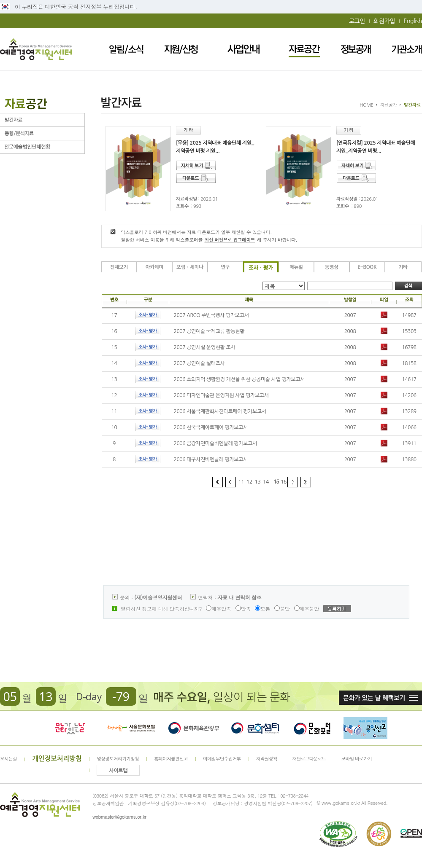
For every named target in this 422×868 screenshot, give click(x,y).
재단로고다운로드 (309, 759)
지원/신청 (181, 49)
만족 (243, 609)
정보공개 (356, 49)
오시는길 (8, 759)
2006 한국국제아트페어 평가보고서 (211, 427)
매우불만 (307, 609)
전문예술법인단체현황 (42, 147)
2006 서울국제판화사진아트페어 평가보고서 (220, 411)
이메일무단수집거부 (222, 759)
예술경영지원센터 (36, 49)
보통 (262, 609)
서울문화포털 (132, 728)
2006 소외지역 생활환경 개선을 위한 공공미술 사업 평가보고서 (239, 379)
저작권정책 (267, 759)
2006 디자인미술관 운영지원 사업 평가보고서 (221, 395)
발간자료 (42, 120)
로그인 (357, 21)
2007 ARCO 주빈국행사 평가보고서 (211, 315)
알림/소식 (126, 49)
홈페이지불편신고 (171, 759)
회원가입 (384, 21)
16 (284, 482)
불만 (282, 609)
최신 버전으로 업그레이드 (230, 240)
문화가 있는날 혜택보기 (380, 698)
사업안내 (243, 49)
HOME (366, 105)
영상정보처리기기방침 (118, 759)
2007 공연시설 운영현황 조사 (205, 347)
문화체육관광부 (194, 728)
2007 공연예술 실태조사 (199, 363)
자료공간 (304, 49)
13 (258, 482)
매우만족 (219, 609)
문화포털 (312, 728)
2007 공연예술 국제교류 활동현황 (209, 331)
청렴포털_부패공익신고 (365, 728)
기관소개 (407, 49)
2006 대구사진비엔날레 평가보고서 (211, 460)
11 (241, 482)
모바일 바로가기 (357, 759)
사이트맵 (119, 771)
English (413, 21)
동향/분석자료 (42, 133)
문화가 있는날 (70, 728)
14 (266, 482)
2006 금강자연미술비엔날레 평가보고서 (215, 443)
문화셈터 (255, 728)
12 (249, 482)
